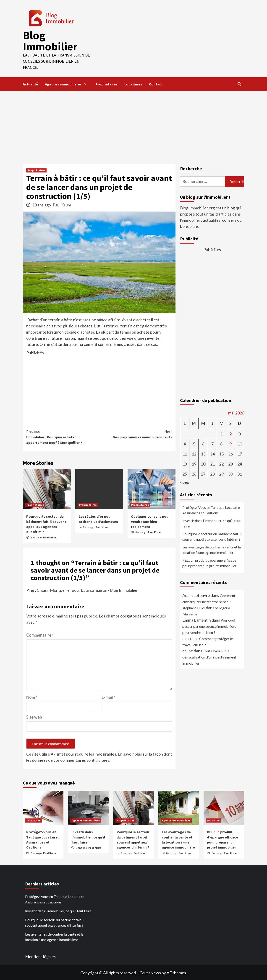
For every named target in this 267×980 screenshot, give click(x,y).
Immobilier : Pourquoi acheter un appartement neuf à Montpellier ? (63, 436)
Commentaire (40, 635)
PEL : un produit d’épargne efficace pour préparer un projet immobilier (209, 562)
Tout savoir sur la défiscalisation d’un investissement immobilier (209, 657)
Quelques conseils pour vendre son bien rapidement (150, 521)
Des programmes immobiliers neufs (136, 434)
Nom (32, 697)
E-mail (108, 697)
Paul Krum (62, 204)
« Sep (185, 482)
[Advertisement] (133, 125)
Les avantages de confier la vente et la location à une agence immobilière (212, 549)
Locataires (133, 84)
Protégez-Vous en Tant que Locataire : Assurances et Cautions (212, 510)
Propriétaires (106, 84)
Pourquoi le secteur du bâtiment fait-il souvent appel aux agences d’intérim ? (212, 536)
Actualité (30, 84)
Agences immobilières (67, 84)
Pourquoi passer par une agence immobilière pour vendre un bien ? (209, 626)
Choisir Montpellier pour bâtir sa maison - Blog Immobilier (87, 590)
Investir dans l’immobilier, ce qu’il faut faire (211, 523)
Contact (156, 84)
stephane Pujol (194, 607)
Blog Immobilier (50, 41)
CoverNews (150, 972)
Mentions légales (40, 956)
